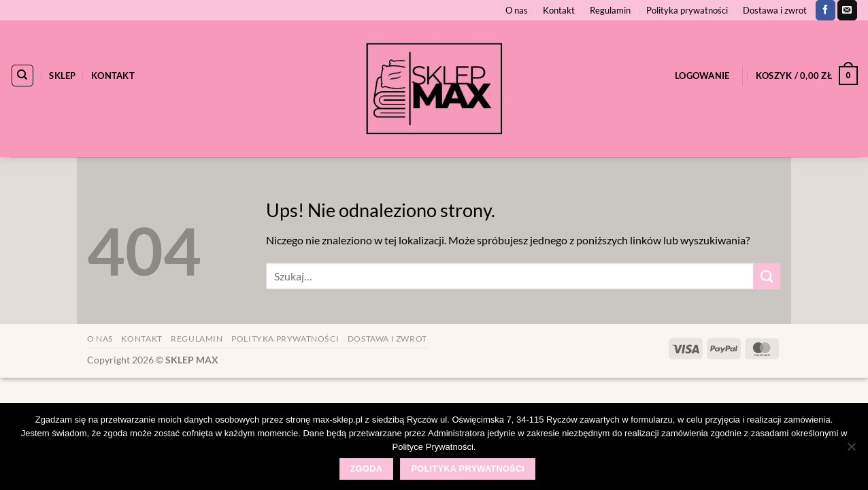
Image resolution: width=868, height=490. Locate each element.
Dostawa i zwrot (775, 10)
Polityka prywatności (687, 10)
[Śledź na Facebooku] (825, 10)
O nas (517, 10)
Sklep (62, 76)
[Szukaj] (22, 76)
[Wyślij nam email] (847, 10)
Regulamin (610, 10)
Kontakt (559, 10)
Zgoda (366, 469)
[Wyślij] (767, 276)
